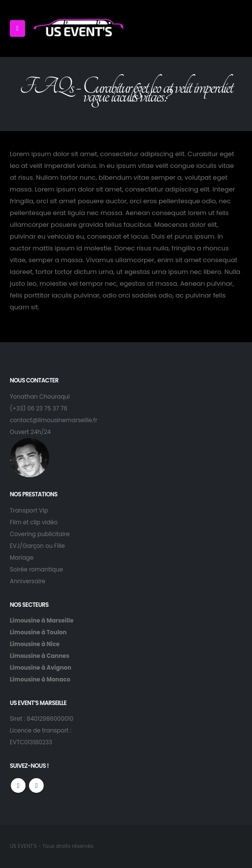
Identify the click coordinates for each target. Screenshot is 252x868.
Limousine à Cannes (40, 656)
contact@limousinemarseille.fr (54, 420)
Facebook (18, 786)
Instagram (36, 786)
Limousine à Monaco (40, 679)
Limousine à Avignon (41, 668)
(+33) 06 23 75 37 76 (39, 408)
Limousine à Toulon (38, 632)
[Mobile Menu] (17, 28)
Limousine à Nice (35, 644)
